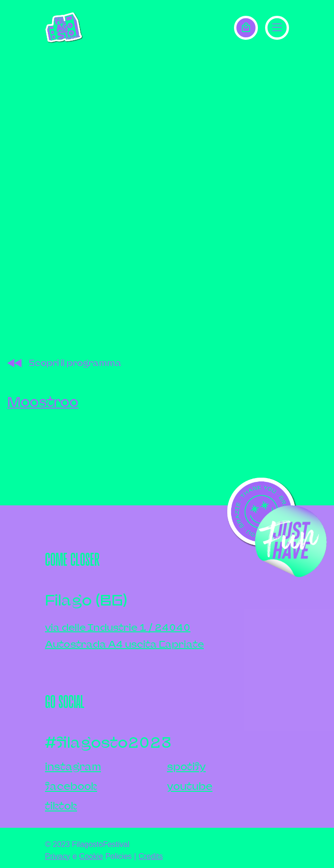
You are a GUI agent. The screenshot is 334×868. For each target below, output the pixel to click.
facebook (71, 786)
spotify (186, 767)
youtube (190, 786)
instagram (73, 767)
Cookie (91, 856)
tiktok (61, 806)
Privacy (57, 856)
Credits (150, 856)
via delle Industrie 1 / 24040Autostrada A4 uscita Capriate (124, 636)
